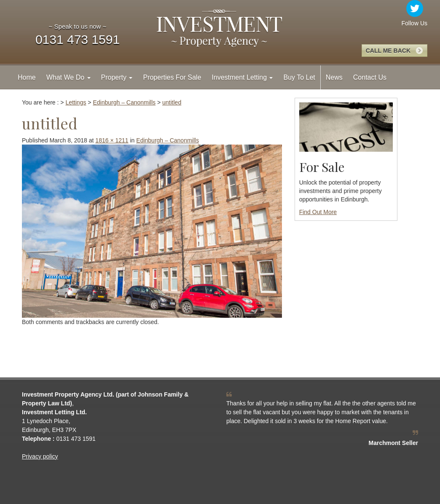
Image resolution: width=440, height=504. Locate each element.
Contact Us (370, 77)
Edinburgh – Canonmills (168, 140)
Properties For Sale (172, 77)
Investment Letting (242, 77)
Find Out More (318, 212)
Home (27, 77)
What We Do (68, 77)
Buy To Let (299, 77)
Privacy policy (40, 456)
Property (117, 77)
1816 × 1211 (112, 140)
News (334, 77)
